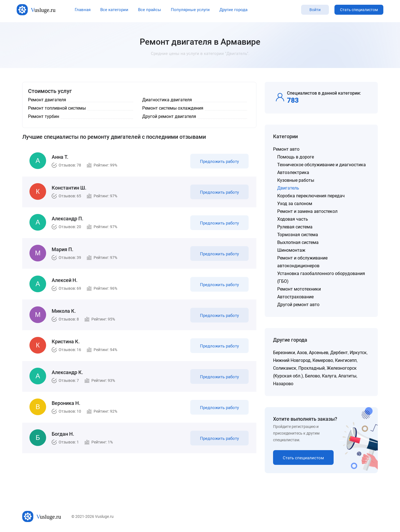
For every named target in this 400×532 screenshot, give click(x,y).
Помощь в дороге (296, 157)
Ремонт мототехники (299, 289)
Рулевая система (295, 227)
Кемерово (323, 360)
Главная (83, 10)
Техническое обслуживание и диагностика (322, 165)
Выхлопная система (298, 242)
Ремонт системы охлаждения (173, 108)
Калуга (329, 376)
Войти (315, 10)
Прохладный (312, 368)
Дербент (339, 353)
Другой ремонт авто (298, 305)
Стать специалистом (359, 10)
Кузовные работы (296, 180)
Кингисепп (346, 360)
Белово (312, 376)
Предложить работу (219, 162)
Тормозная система (298, 235)
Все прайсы (150, 10)
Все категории (114, 10)
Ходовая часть (293, 219)
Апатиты (347, 376)
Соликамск (285, 368)
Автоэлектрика (293, 172)
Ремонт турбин (44, 116)
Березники (284, 353)
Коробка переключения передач (311, 196)
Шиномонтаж (291, 250)
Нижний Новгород (292, 360)
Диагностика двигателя (167, 100)
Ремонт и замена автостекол (307, 211)
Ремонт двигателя (47, 100)
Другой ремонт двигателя (169, 116)
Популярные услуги (190, 10)
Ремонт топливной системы (57, 108)
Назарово (283, 384)
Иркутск (358, 353)
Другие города (233, 10)
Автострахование (295, 297)
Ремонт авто (286, 149)
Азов (302, 353)
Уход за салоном (295, 204)
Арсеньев (319, 353)
